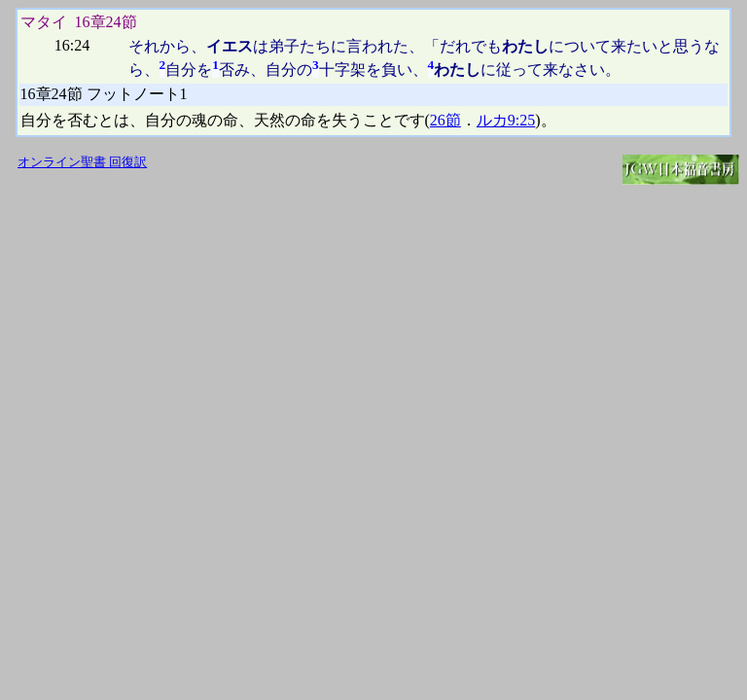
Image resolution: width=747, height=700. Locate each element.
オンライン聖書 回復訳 (82, 162)
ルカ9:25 (506, 120)
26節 (445, 120)
